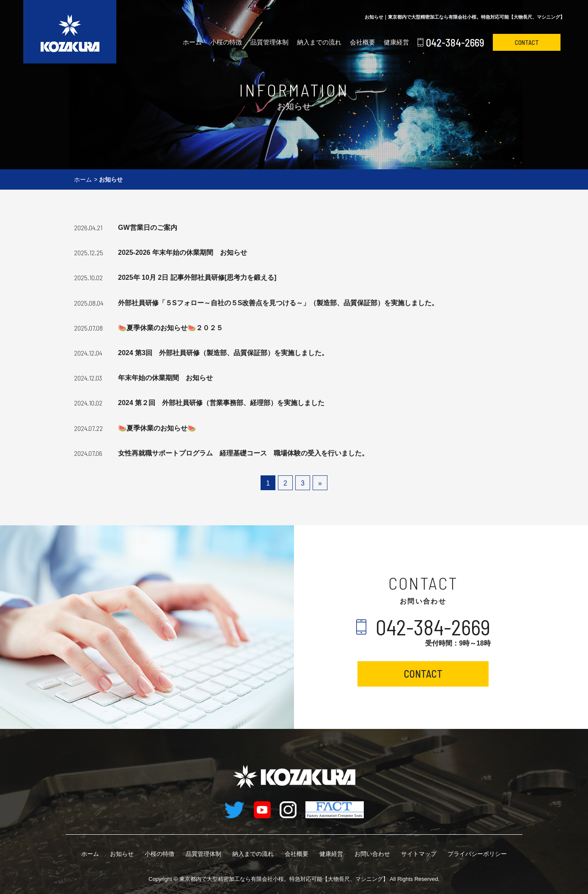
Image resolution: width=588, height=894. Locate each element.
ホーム (192, 42)
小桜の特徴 (226, 42)
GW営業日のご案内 (148, 228)
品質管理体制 (269, 42)
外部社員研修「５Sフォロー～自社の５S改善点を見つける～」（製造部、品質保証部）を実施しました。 (278, 303)
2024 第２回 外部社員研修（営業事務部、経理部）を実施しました (221, 403)
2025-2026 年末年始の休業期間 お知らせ (183, 252)
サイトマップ (419, 854)
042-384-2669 (455, 42)
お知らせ (122, 854)
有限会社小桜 (284, 879)
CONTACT (527, 42)
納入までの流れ (319, 42)
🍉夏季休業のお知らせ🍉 (157, 428)
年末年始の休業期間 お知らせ (165, 378)
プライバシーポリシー (477, 854)
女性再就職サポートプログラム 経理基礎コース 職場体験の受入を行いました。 (243, 453)
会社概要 (363, 42)
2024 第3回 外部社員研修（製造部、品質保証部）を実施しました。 (223, 353)
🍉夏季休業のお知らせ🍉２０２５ (170, 328)
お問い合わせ (372, 854)
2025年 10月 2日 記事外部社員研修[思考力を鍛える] (197, 277)
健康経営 (396, 42)
